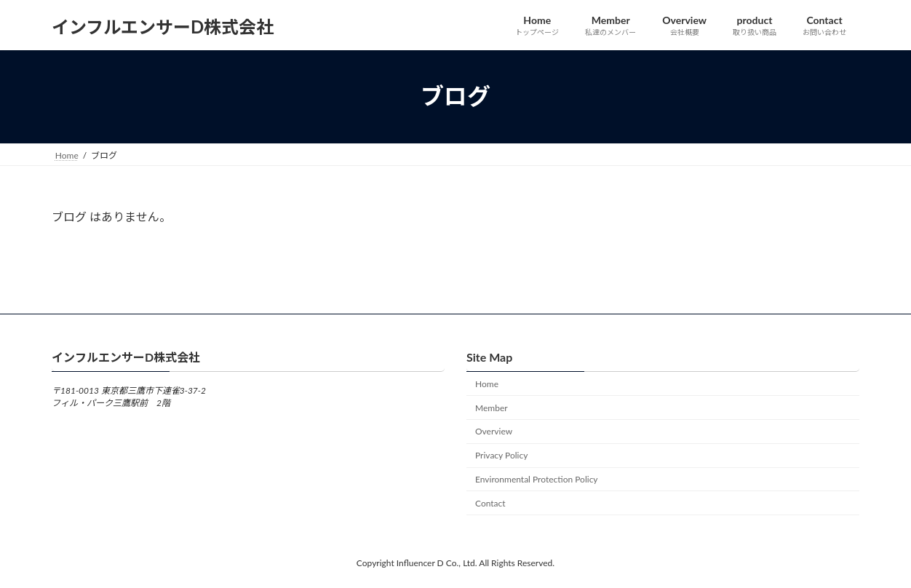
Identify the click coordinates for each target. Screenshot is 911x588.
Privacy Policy (501, 455)
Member (492, 407)
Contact (490, 502)
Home (487, 384)
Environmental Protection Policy (537, 479)
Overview (494, 431)
